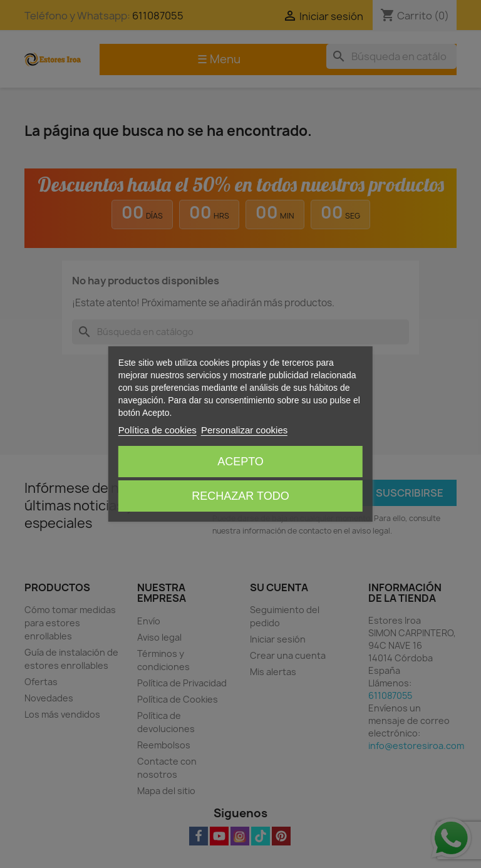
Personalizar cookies (244, 430)
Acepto (240, 462)
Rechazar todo (240, 496)
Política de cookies (158, 430)
